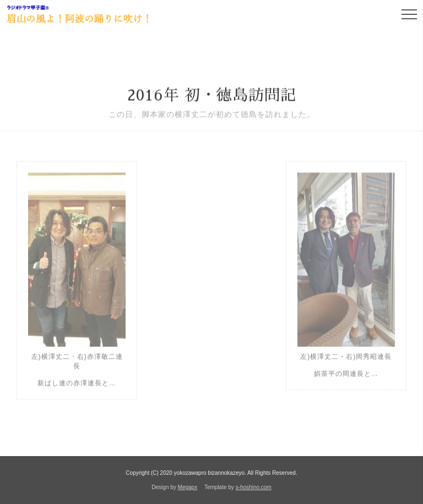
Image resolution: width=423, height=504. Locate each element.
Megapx (188, 487)
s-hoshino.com (254, 487)
